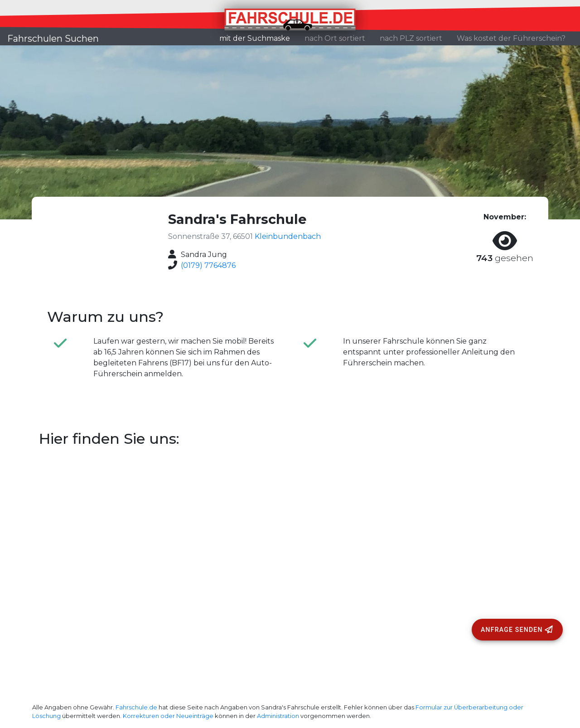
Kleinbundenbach (288, 236)
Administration (278, 716)
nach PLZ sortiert (411, 38)
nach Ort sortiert (335, 38)
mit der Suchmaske (258, 38)
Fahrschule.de (136, 707)
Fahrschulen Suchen (53, 39)
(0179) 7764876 (208, 265)
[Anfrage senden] (517, 630)
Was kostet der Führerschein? (511, 38)
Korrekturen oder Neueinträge (168, 716)
